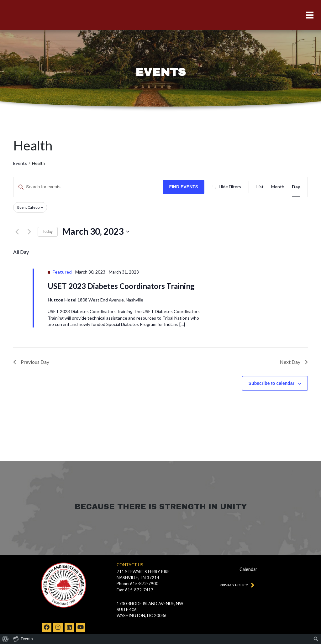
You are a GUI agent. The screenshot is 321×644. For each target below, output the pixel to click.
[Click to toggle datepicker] (96, 232)
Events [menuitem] (23, 639)
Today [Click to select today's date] (48, 232)
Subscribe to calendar (271, 383)
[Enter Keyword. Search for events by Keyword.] (88, 187)
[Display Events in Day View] (296, 187)
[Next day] (29, 232)
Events (20, 163)
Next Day (294, 362)
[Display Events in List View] (260, 187)
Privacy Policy (236, 585)
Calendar (248, 569)
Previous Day (31, 362)
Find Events (184, 187)
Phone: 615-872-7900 (137, 584)
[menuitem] (5, 639)
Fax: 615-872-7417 (135, 590)
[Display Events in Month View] (278, 187)
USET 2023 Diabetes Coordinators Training (121, 286)
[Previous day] (17, 232)
